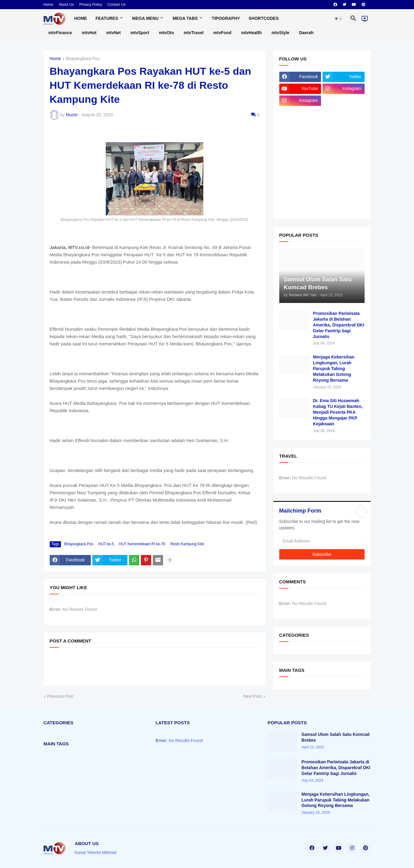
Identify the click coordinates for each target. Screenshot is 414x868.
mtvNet (114, 33)
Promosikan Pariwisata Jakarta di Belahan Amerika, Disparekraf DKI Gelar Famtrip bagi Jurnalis (339, 325)
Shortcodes (264, 18)
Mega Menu (146, 18)
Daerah (306, 33)
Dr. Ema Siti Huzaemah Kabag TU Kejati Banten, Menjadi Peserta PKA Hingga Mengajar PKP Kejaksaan (338, 412)
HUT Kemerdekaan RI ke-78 (142, 544)
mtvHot (89, 33)
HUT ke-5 (106, 544)
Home (48, 5)
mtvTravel (193, 33)
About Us (66, 5)
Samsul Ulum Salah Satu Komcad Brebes (335, 737)
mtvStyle (280, 33)
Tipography (226, 18)
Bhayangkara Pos (83, 59)
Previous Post (60, 696)
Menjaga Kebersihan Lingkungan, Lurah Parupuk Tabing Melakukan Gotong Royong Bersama (334, 369)
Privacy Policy (91, 5)
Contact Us (117, 5)
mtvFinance (60, 33)
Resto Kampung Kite (187, 544)
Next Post (253, 696)
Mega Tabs (185, 18)
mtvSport (140, 33)
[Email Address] (322, 541)
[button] (338, 19)
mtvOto (166, 33)
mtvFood (222, 33)
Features (107, 18)
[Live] (365, 19)
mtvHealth (252, 33)
